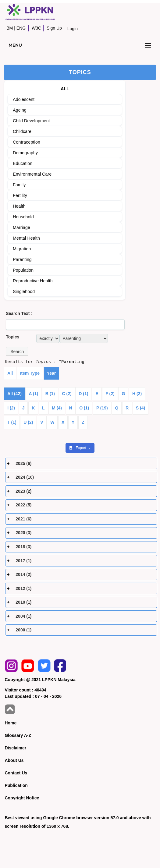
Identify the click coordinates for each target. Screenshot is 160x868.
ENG (21, 28)
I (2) (11, 408)
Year (52, 373)
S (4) (140, 408)
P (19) (102, 408)
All (10, 373)
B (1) (50, 394)
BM (10, 28)
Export (78, 448)
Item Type (30, 373)
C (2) (67, 394)
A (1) (33, 394)
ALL (65, 89)
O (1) (84, 408)
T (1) (12, 422)
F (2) (110, 394)
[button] (17, 351)
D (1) (83, 394)
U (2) (28, 422)
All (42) (14, 394)
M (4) (57, 408)
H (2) (137, 394)
